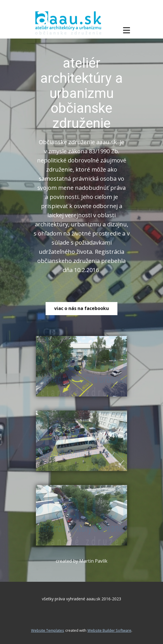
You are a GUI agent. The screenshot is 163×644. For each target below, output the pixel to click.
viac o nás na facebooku (81, 308)
